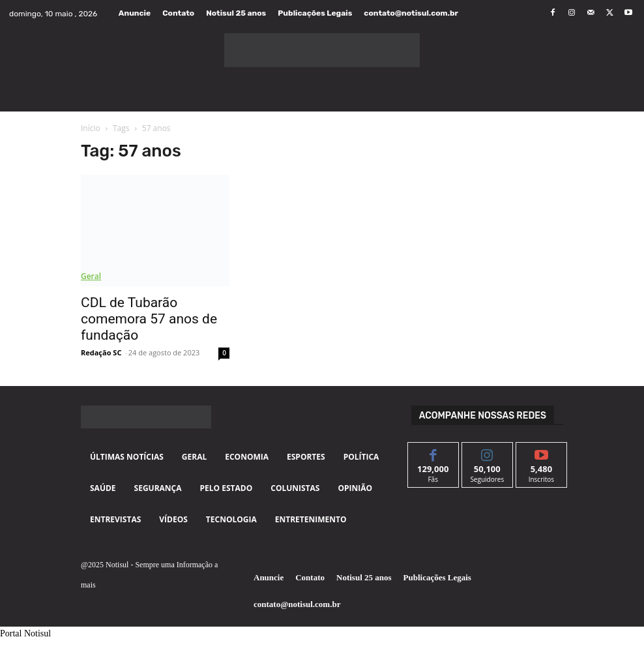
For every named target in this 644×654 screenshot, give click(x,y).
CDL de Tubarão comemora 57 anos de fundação (149, 319)
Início (91, 128)
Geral (91, 276)
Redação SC (101, 352)
